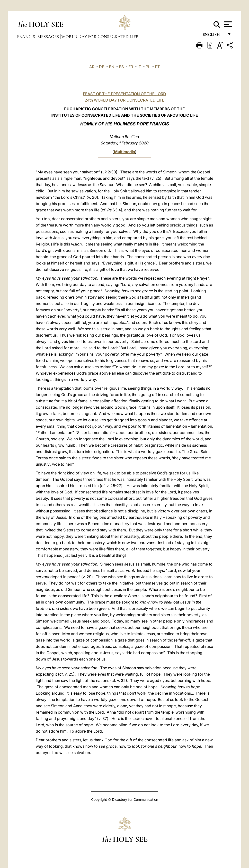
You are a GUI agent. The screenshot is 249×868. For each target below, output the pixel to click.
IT (139, 67)
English (213, 36)
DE (102, 67)
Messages (49, 37)
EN (112, 67)
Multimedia (124, 152)
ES (121, 67)
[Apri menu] (227, 24)
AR (92, 67)
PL (148, 67)
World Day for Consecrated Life (100, 37)
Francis (27, 37)
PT (157, 67)
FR (131, 67)
